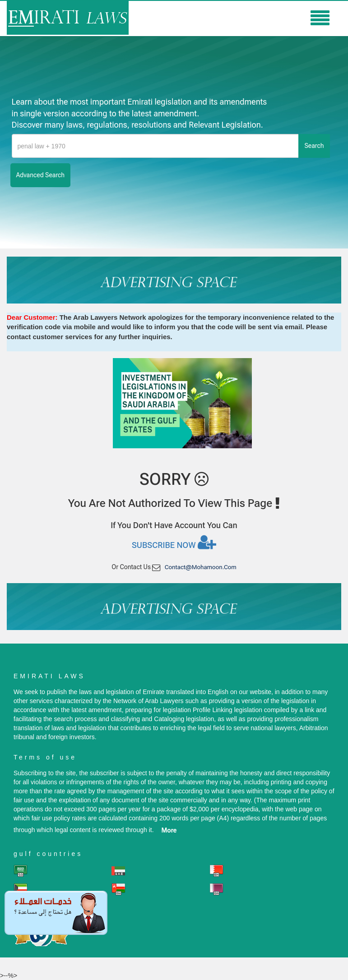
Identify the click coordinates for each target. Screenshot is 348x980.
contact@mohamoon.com (201, 567)
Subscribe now (174, 542)
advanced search (41, 175)
